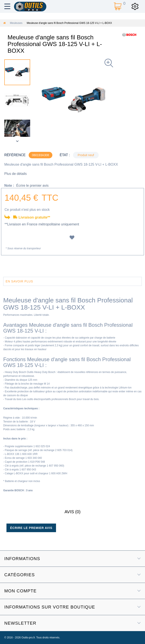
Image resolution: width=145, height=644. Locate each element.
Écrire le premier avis (32, 186)
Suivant (17, 141)
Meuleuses (16, 23)
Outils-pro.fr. (29, 638)
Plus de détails (16, 174)
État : (65, 155)
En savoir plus (19, 281)
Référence (15, 155)
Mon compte (20, 591)
